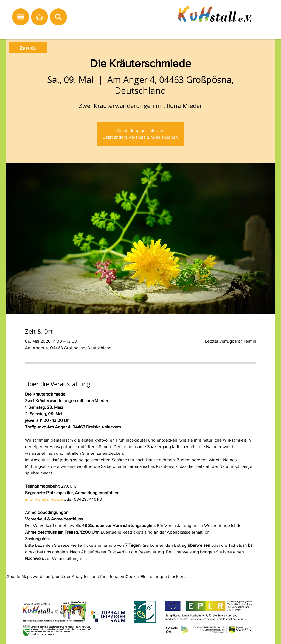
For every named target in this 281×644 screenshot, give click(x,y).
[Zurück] (28, 48)
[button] (21, 17)
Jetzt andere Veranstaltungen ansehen (140, 137)
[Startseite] (40, 17)
